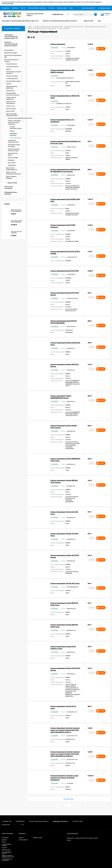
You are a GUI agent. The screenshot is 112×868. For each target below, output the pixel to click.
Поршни (12, 131)
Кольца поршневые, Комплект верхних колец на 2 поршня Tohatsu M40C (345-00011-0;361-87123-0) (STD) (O (65, 730)
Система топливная (12, 76)
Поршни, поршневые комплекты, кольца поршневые (42, 28)
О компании (6, 8)
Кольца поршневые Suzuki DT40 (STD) (65, 271)
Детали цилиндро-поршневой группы (95, 27)
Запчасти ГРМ (10, 111)
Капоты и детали (11, 109)
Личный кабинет (23, 840)
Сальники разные (11, 64)
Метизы (8, 69)
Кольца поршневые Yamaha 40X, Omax (65, 583)
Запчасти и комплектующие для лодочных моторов (48, 27)
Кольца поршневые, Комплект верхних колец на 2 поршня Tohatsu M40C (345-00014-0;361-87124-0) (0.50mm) (65, 754)
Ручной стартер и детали (13, 81)
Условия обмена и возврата (37, 8)
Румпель (9, 84)
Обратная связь (62, 8)
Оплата (23, 8)
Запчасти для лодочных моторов (73, 27)
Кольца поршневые (58, 44)
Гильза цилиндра (13, 158)
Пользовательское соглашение (7, 860)
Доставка (15, 8)
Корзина (21, 838)
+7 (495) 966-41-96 (57, 14)
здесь (12, 4)
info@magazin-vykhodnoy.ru (60, 821)
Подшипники (10, 91)
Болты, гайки (12, 163)
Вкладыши (11, 160)
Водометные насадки (11, 53)
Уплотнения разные (12, 67)
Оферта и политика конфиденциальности (8, 856)
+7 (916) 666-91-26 (20, 821)
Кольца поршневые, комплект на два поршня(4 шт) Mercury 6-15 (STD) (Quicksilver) (64, 778)
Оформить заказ (38, 838)
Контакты (51, 8)
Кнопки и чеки (10, 106)
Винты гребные (9, 50)
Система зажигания (12, 79)
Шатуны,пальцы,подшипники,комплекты (20, 118)
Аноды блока (12, 165)
